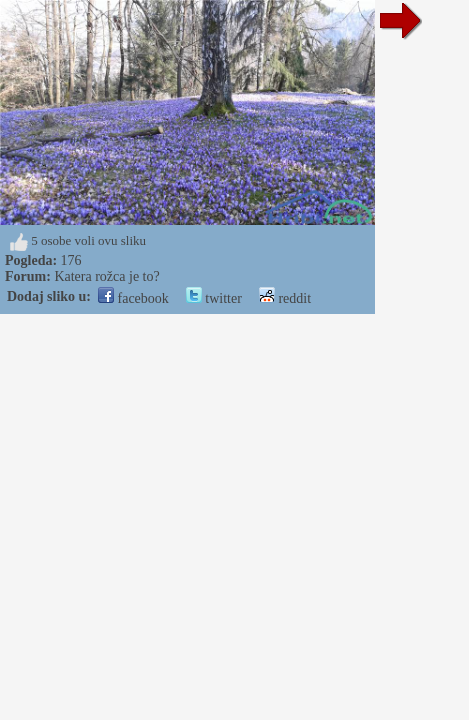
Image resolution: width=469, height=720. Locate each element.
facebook (133, 298)
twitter (214, 298)
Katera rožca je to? (106, 276)
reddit (285, 298)
